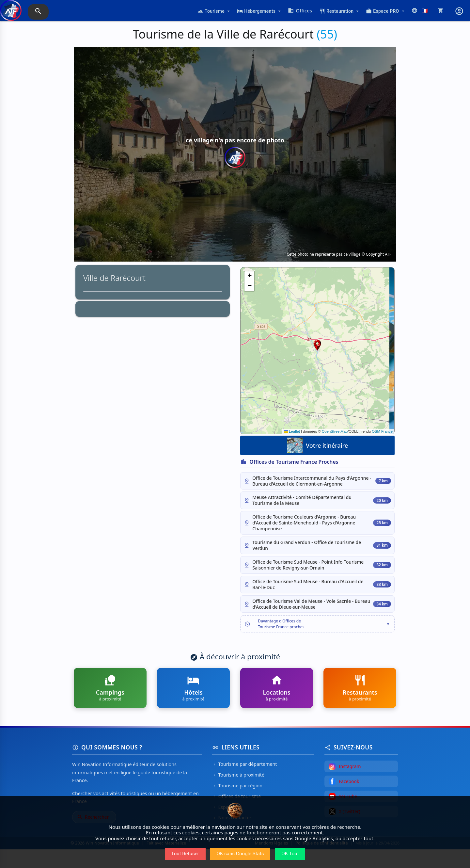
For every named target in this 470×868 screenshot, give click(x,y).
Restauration (340, 11)
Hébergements (259, 11)
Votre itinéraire (317, 445)
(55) (327, 34)
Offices (300, 10)
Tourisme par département (244, 783)
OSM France (382, 431)
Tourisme (214, 11)
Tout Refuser (185, 854)
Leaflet (292, 431)
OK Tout (290, 854)
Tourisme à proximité (238, 793)
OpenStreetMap (335, 431)
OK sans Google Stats (240, 854)
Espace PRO (386, 11)
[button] (317, 345)
